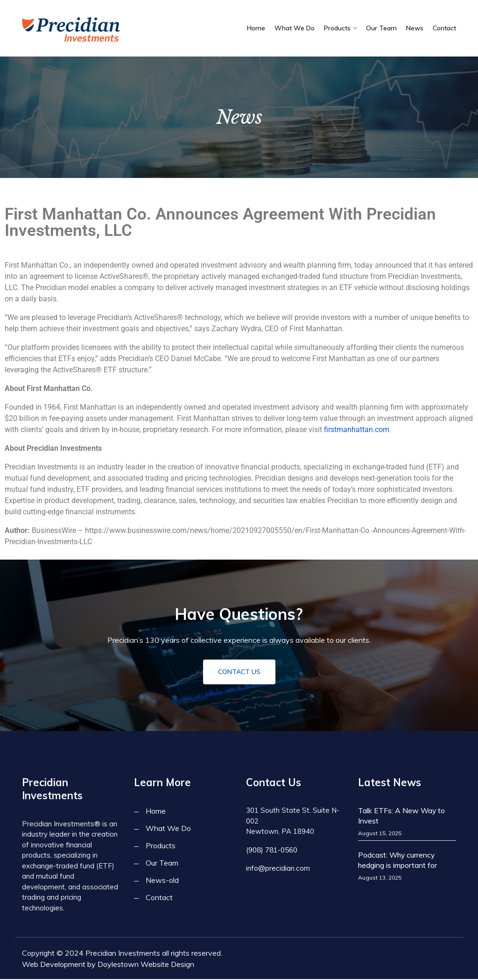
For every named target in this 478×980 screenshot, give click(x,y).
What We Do (295, 28)
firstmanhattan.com (357, 430)
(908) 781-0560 (272, 850)
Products (337, 28)
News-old (162, 881)
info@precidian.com (277, 868)
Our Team (381, 28)
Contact (444, 28)
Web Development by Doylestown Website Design (108, 965)
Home (256, 28)
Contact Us (239, 672)
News (415, 28)
